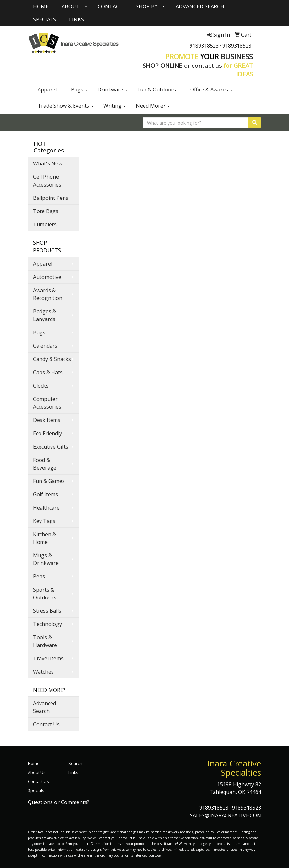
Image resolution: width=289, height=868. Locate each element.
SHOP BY (147, 6)
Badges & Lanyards (45, 315)
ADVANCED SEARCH (200, 6)
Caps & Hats (48, 372)
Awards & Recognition (48, 294)
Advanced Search (45, 707)
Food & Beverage (45, 464)
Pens (39, 576)
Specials (36, 790)
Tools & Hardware (45, 641)
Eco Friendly (47, 433)
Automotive (47, 277)
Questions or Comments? (59, 802)
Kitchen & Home (45, 538)
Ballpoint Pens (51, 198)
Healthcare (46, 508)
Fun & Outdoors (159, 90)
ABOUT (71, 6)
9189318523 (204, 46)
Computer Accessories (47, 403)
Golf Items (46, 494)
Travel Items (48, 658)
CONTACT (110, 6)
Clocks (41, 386)
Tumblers (45, 224)
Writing (115, 106)
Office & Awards (211, 90)
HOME (41, 6)
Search (75, 763)
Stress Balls (47, 611)
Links (73, 772)
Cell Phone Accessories (47, 181)
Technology (47, 624)
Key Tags (44, 521)
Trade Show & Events (66, 106)
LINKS (76, 19)
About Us (37, 772)
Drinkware (113, 90)
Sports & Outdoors (45, 594)
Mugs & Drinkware (46, 559)
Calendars (45, 346)
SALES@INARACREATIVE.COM (226, 815)
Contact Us (46, 724)
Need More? (153, 106)
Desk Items (47, 420)
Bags (79, 90)
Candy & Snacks (52, 359)
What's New (48, 163)
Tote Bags (46, 211)
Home (34, 763)
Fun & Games (49, 481)
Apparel (49, 90)
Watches (43, 672)
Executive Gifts (51, 447)
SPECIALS (45, 19)
